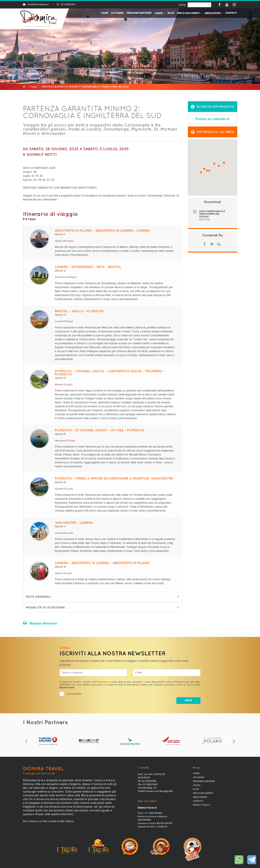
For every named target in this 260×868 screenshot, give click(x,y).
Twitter (212, 244)
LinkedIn (219, 244)
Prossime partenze (139, 13)
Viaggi (160, 13)
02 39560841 (66, 5)
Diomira (39, 19)
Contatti (231, 13)
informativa (102, 682)
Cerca (182, 5)
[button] (213, 107)
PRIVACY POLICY (202, 805)
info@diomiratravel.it (36, 5)
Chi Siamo (117, 13)
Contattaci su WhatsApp (239, 860)
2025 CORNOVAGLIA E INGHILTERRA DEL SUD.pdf (212, 214)
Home (105, 13)
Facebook (205, 244)
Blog (171, 13)
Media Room (214, 13)
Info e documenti (189, 13)
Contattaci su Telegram (252, 860)
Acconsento (74, 694)
